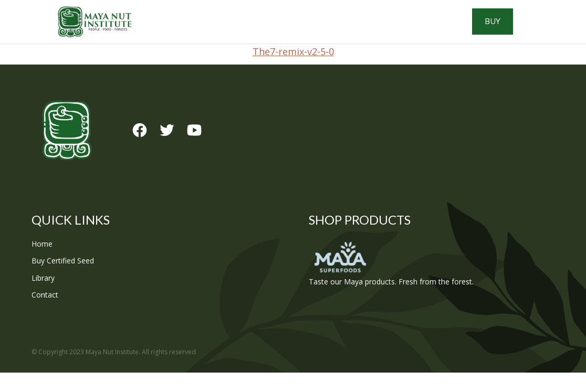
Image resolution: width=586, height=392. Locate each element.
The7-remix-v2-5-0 (293, 71)
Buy (535, 31)
